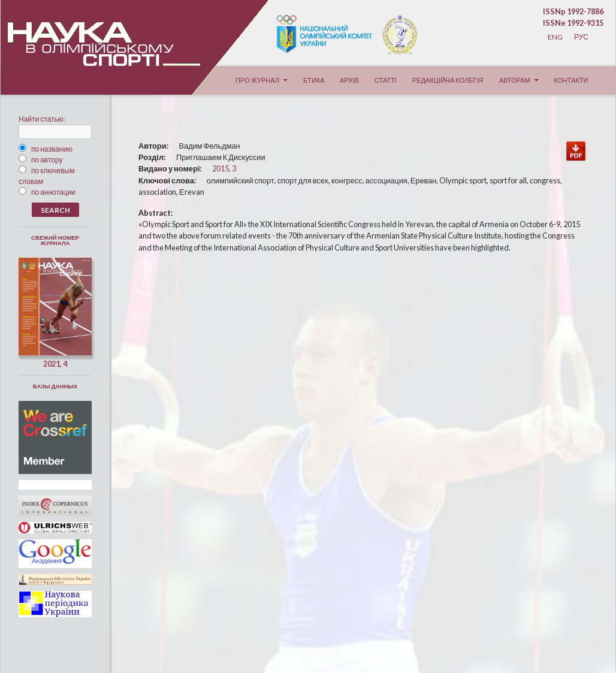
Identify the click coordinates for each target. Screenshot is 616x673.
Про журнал (257, 80)
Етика (314, 80)
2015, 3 (224, 168)
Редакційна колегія (448, 80)
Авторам (515, 80)
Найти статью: (42, 119)
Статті (386, 80)
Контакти (571, 80)
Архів (349, 80)
